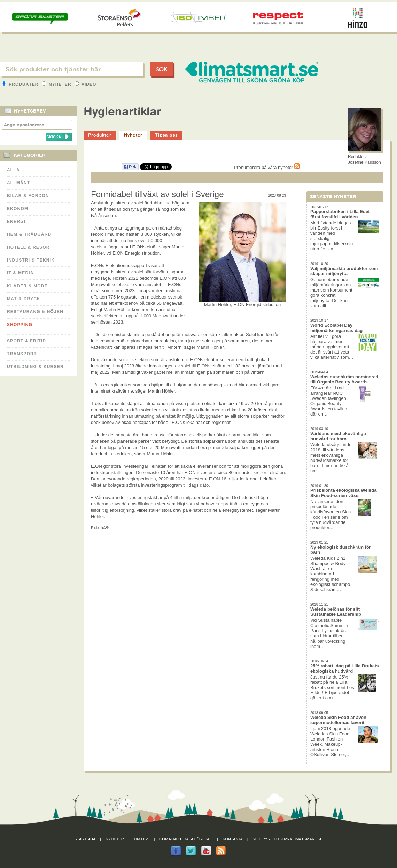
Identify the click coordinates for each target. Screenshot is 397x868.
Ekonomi (18, 209)
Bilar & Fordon (28, 196)
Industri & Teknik (31, 260)
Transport (22, 354)
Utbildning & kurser (35, 367)
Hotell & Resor (28, 247)
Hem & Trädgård (29, 234)
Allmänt (18, 183)
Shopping (20, 325)
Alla (13, 170)
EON (105, 527)
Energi (16, 222)
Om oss (142, 839)
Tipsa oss (166, 135)
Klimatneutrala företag (186, 839)
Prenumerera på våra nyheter (267, 167)
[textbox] (71, 69)
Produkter (21, 84)
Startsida (85, 839)
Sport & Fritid (26, 341)
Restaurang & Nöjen (35, 312)
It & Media (20, 273)
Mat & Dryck (24, 299)
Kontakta (233, 839)
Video (85, 84)
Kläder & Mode (27, 286)
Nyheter (57, 84)
